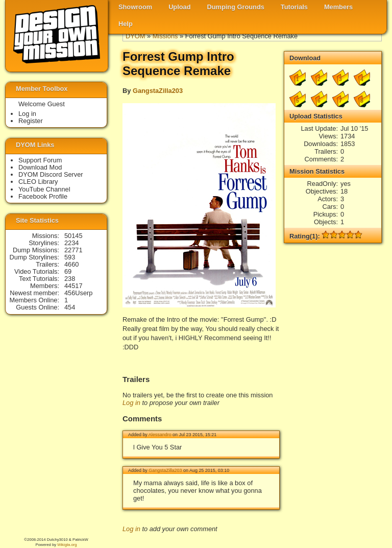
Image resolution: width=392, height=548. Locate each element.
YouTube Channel (44, 189)
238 (70, 279)
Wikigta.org (67, 545)
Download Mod (40, 167)
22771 (73, 250)
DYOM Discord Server (51, 174)
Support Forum (40, 160)
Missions (165, 36)
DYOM (135, 36)
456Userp (79, 293)
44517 (73, 286)
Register (31, 121)
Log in (131, 403)
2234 (71, 243)
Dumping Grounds (236, 7)
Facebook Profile (43, 196)
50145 (73, 236)
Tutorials (294, 7)
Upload (179, 7)
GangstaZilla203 (158, 91)
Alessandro (160, 435)
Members (338, 7)
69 (68, 271)
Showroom (135, 7)
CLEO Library (38, 182)
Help (126, 24)
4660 (71, 264)
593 (70, 257)
